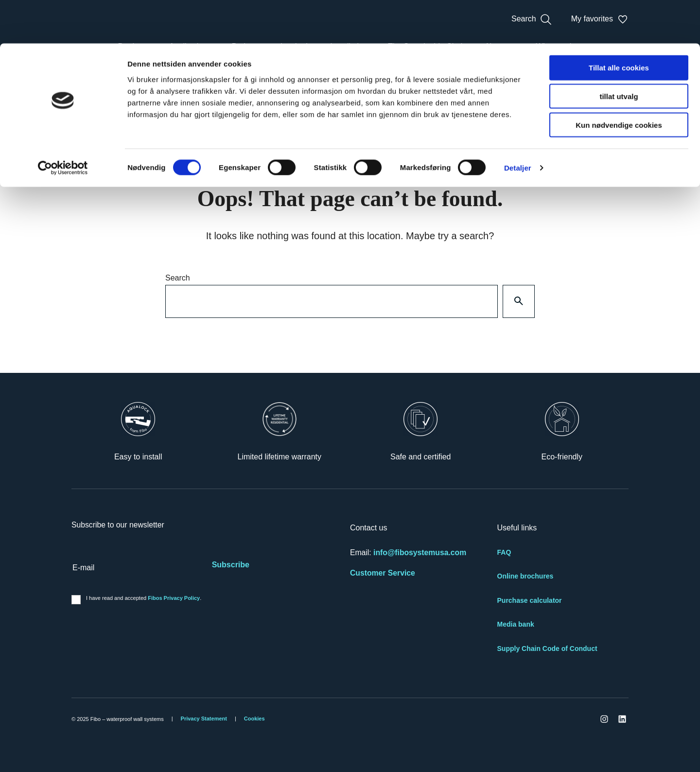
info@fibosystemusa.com (420, 553)
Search (178, 278)
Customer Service (383, 573)
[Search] (519, 301)
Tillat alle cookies (619, 24)
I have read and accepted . (144, 598)
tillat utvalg (619, 53)
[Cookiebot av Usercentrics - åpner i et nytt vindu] (63, 124)
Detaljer (518, 124)
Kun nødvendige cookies (619, 81)
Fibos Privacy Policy (174, 598)
